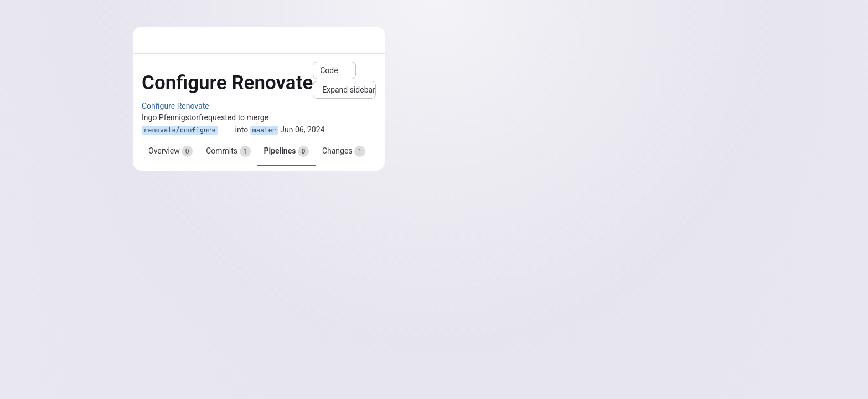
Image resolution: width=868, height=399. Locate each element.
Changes (344, 151)
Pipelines (286, 151)
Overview (170, 151)
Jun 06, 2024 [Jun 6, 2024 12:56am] (302, 130)
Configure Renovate (175, 106)
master (264, 130)
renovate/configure (180, 130)
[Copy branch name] (226, 130)
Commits (228, 151)
